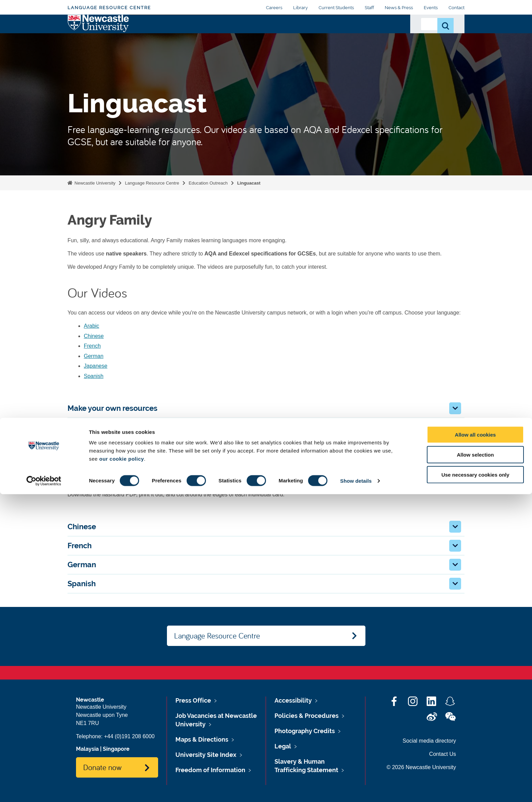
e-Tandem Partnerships (298, 37)
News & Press (399, 8)
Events (431, 8)
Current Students (336, 8)
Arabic (91, 326)
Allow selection (475, 762)
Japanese (96, 366)
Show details (356, 789)
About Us (145, 37)
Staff (369, 8)
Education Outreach (238, 37)
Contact (457, 8)
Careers (274, 8)
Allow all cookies (476, 742)
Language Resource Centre (109, 8)
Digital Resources (185, 37)
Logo (99, 35)
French (92, 346)
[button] (455, 408)
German (94, 356)
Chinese (94, 336)
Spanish (94, 376)
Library (300, 8)
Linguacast (249, 183)
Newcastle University (94, 183)
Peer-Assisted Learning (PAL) (367, 37)
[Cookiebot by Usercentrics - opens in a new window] (44, 789)
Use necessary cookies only (475, 782)
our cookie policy (121, 767)
